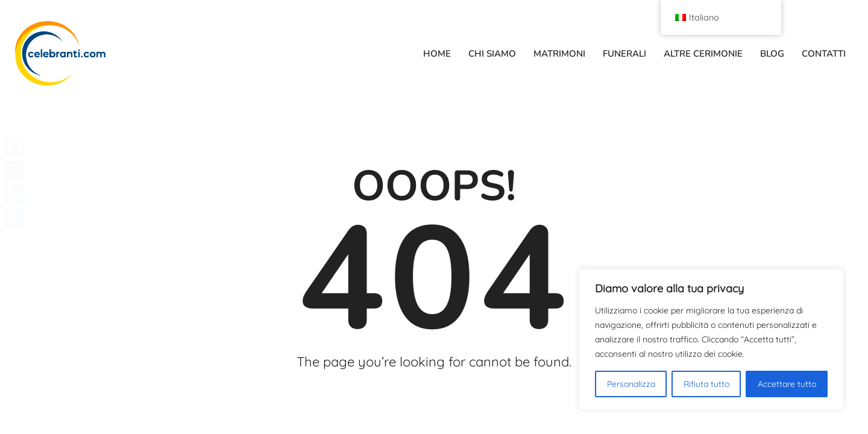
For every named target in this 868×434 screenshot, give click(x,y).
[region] (711, 339)
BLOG (772, 54)
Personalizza (631, 384)
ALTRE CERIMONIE (703, 54)
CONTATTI (824, 54)
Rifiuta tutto (706, 384)
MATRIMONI (559, 54)
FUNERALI (624, 54)
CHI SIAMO (492, 54)
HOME (437, 54)
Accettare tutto (787, 384)
